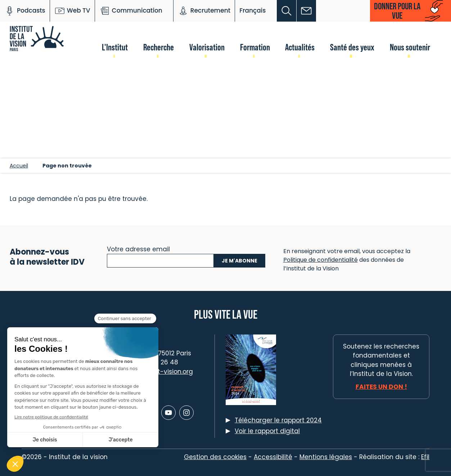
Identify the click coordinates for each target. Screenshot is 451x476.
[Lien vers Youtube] (168, 413)
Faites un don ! (381, 387)
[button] (287, 11)
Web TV (72, 11)
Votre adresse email (138, 248)
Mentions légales (326, 457)
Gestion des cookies (215, 457)
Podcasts (25, 11)
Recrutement (204, 11)
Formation (255, 47)
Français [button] (252, 10)
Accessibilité (273, 457)
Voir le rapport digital (267, 431)
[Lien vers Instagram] (186, 413)
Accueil (19, 166)
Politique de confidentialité (321, 260)
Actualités (300, 47)
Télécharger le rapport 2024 (278, 420)
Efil (425, 457)
